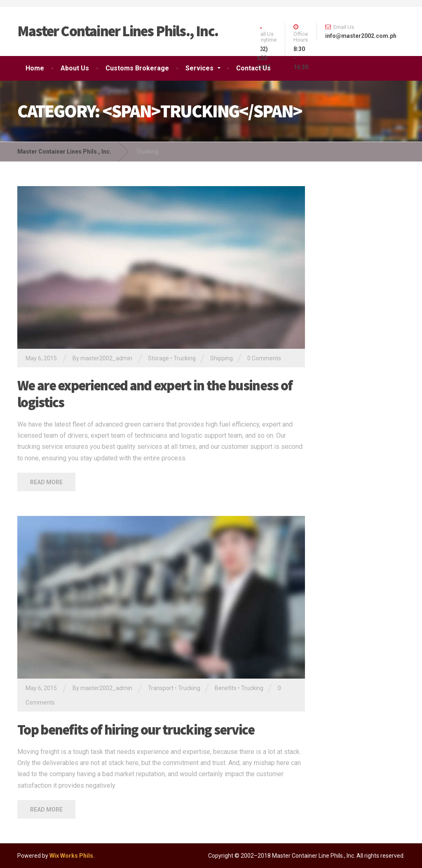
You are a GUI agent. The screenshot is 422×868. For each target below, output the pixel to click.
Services (199, 68)
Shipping (222, 358)
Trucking (185, 358)
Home (35, 68)
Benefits (226, 688)
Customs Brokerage (137, 68)
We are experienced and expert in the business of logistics (155, 394)
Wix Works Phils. (72, 856)
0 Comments (264, 358)
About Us (75, 68)
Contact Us (253, 68)
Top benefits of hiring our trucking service (136, 730)
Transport (161, 688)
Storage (158, 358)
